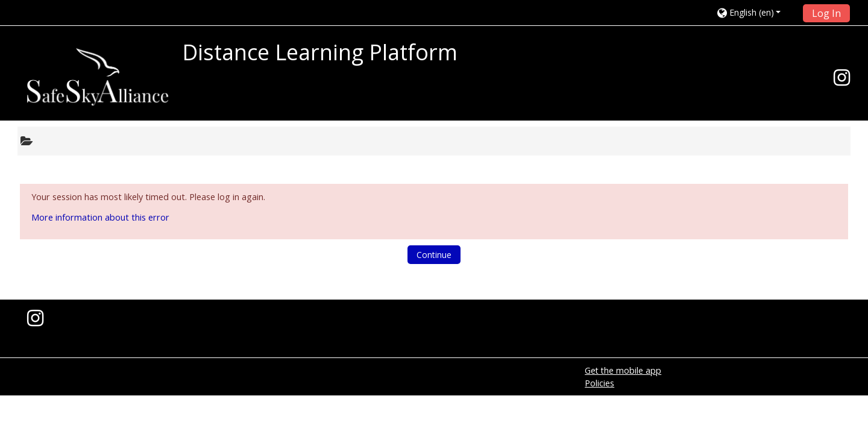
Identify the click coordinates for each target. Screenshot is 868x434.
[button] (756, 12)
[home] (98, 77)
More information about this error (100, 217)
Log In (826, 13)
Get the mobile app (623, 370)
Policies (599, 383)
